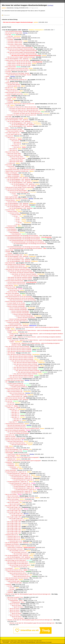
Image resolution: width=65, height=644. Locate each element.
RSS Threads (12, 642)
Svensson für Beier (10, 210)
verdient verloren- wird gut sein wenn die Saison (17, 60)
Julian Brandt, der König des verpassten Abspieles (18, 269)
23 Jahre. (14, 194)
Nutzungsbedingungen (31, 642)
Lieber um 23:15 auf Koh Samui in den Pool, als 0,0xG (21, 498)
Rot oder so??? (9, 88)
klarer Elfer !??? (9, 406)
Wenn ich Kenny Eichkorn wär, (13, 388)
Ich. (8, 81)
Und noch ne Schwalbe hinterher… (16, 258)
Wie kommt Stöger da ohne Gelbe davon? (16, 560)
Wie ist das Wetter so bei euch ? (13, 546)
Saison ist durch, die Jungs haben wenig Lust (17, 321)
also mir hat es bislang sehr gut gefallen (15, 430)
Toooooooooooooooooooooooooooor (15, 424)
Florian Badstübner (10, 228)
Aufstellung (8, 584)
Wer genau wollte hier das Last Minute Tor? (16, 80)
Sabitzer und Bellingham (11, 173)
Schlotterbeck (9, 462)
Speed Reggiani (9, 453)
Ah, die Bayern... (10, 568)
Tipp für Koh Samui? (12, 599)
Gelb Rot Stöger (9, 250)
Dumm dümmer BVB (10, 67)
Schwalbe (8, 252)
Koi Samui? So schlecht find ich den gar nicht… (21, 501)
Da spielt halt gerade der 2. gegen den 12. (16, 472)
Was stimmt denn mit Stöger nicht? (14, 255)
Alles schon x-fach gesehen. (12, 293)
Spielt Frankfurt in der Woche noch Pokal (18, 68)
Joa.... (7, 78)
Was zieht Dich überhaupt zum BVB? (17, 425)
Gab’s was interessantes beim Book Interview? (17, 578)
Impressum (23, 642)
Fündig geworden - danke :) (16, 601)
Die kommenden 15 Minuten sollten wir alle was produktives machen (22, 428)
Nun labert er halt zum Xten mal (19, 567)
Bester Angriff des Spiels (11, 197)
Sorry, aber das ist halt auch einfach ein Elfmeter (17, 346)
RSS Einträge (5, 642)
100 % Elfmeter (11, 353)
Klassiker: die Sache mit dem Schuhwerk (15, 438)
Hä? (6, 382)
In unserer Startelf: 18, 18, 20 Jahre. (16, 303)
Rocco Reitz (8, 117)
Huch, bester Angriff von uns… (13, 133)
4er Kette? (10, 586)
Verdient (7, 76)
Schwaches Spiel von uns (12, 535)
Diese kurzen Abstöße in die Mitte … (14, 129)
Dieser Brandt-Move (10, 263)
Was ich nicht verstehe (11, 494)
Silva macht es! (9, 136)
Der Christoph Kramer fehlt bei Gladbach (15, 264)
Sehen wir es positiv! (10, 437)
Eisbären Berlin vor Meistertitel (15, 547)
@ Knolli (36, 8)
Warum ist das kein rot (11, 89)
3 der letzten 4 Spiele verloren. (13, 38)
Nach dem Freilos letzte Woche (13, 440)
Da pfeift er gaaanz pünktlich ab (15, 384)
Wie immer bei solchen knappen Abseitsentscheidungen (19, 47)
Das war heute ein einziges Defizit (14, 33)
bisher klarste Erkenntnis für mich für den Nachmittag (18, 297)
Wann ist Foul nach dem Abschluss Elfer (15, 398)
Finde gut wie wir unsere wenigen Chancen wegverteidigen (20, 187)
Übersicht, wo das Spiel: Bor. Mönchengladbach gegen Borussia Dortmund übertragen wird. (28, 594)
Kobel (7, 446)
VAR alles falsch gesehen (14, 84)
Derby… (7, 128)
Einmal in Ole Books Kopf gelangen (14, 301)
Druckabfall (10, 39)
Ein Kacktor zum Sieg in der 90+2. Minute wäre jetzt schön (20, 104)
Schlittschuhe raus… (10, 448)
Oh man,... (16, 216)
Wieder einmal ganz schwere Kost (14, 451)
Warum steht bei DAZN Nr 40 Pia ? (14, 570)
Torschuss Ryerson (10, 200)
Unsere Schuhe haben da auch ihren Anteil (18, 454)
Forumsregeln (49, 642)
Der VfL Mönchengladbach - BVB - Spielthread (16, 30)
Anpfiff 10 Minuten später (12, 580)
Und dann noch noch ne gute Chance (15, 380)
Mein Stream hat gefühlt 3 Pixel (15, 597)
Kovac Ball (8, 35)
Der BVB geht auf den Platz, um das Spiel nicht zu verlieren (20, 170)
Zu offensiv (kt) (11, 163)
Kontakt (18, 642)
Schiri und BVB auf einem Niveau (14, 31)
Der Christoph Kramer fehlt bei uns (16, 266)
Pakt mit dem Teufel (10, 287)
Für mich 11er (9, 401)
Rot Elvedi (8, 96)
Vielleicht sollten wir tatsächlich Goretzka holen (17, 171)
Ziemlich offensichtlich (11, 470)
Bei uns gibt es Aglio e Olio (12, 506)
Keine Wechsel (9, 285)
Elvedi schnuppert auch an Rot (13, 92)
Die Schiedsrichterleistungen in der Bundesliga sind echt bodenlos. (22, 236)
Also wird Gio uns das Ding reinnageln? (15, 189)
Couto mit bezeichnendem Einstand (14, 118)
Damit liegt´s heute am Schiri (15, 379)
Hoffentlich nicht (11, 459)
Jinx (8, 105)
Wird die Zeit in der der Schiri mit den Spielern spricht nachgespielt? (22, 457)
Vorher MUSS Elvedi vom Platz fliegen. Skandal (17, 73)
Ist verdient (8, 72)
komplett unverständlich (13, 322)
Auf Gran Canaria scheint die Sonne (14, 281)
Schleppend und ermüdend (12, 544)
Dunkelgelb (8, 99)
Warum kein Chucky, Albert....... (13, 152)
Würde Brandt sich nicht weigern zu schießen (17, 199)
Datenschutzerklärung (41, 642)
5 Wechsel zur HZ (10, 435)
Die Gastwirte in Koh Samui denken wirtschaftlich (18, 559)
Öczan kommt (9, 165)
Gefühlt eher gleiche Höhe (12, 83)
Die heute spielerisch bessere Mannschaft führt (17, 70)
